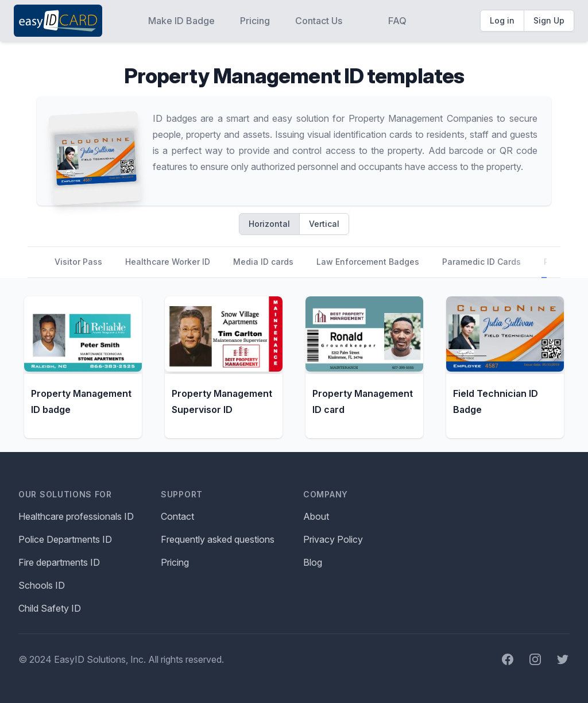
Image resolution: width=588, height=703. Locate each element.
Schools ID (42, 585)
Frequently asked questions (218, 539)
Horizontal (269, 224)
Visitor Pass (78, 262)
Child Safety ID (50, 608)
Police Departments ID (65, 539)
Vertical (324, 224)
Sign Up (549, 20)
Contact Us (319, 21)
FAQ (397, 21)
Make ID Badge (181, 21)
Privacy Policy (333, 539)
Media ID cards (263, 262)
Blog (313, 562)
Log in (502, 20)
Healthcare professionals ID (76, 516)
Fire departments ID (59, 562)
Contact (177, 516)
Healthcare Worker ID (168, 262)
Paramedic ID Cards (481, 262)
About (316, 516)
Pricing (255, 21)
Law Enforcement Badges (368, 262)
